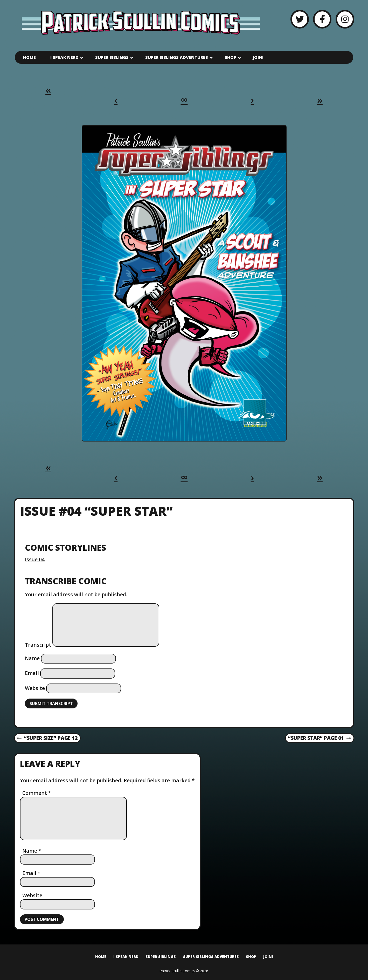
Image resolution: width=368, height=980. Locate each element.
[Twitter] (300, 19)
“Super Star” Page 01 (319, 738)
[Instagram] (345, 19)
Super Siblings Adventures (177, 57)
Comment (37, 793)
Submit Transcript (51, 703)
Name (32, 658)
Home (29, 57)
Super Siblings (112, 57)
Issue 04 (35, 559)
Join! (258, 57)
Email (32, 673)
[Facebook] (322, 19)
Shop (230, 57)
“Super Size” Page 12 (47, 738)
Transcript (38, 645)
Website (35, 688)
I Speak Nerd (64, 57)
